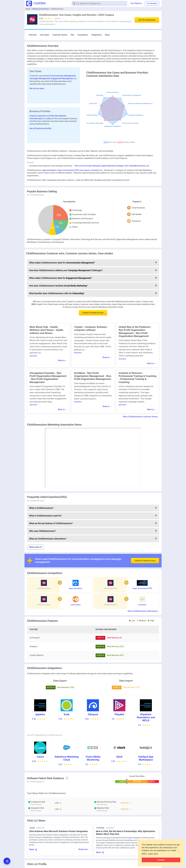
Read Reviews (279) (132, 687)
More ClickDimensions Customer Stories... (141, 417)
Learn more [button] (153, 854)
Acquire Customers (38, 116)
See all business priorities (40, 128)
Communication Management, (63, 76)
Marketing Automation (41, 9)
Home (28, 9)
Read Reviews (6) (114, 638)
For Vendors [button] (152, 3)
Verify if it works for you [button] (145, 561)
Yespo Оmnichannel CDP (68, 170)
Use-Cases (44, 35)
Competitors (83, 35)
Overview (33, 35)
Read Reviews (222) (115, 646)
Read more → (84, 849)
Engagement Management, (63, 78)
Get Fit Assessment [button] (147, 20)
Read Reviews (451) (115, 655)
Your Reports (136, 3)
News (107, 35)
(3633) (57, 19)
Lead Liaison (84, 170)
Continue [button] (161, 860)
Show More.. (34, 356)
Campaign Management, (40, 78)
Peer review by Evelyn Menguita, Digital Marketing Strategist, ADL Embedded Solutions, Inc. (112, 166)
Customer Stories (60, 35)
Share (32, 849)
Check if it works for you (93, 313)
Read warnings (36, 804)
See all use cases (37, 88)
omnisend (95, 170)
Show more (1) (36, 547)
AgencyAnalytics (49, 170)
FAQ (72, 35)
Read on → (63, 360)
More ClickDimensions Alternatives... (143, 611)
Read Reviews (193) (66, 687)
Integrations (96, 35)
